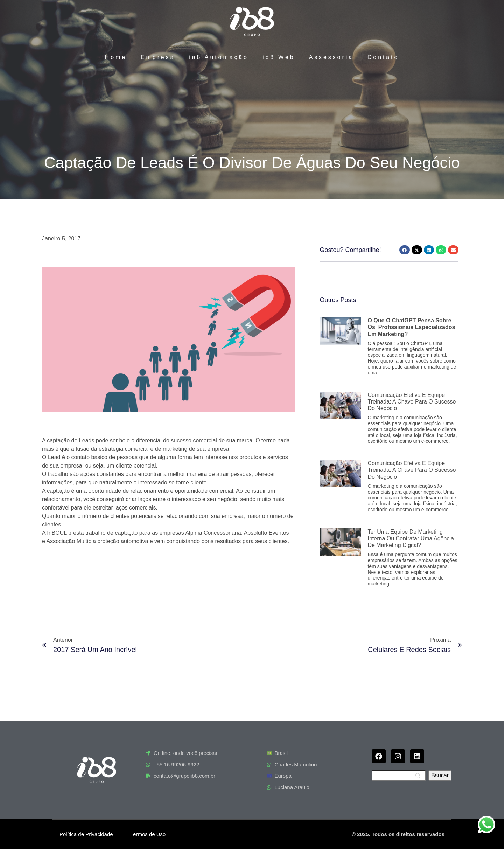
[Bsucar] (440, 776)
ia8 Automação (219, 57)
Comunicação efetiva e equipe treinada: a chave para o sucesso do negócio (412, 402)
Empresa (158, 57)
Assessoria (331, 57)
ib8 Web (279, 57)
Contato (383, 57)
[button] (405, 250)
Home (116, 57)
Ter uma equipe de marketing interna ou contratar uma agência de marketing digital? (411, 538)
